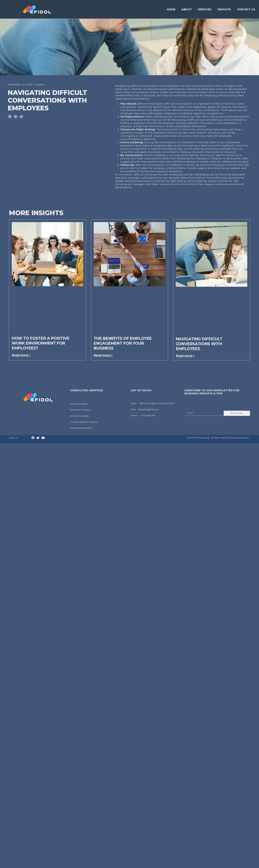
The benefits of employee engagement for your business (123, 343)
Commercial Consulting (81, 428)
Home (171, 9)
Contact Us (246, 9)
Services (205, 9)
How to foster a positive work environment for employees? (41, 343)
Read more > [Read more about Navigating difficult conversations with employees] (185, 356)
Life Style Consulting (79, 416)
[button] (10, 117)
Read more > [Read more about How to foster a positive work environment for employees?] (21, 355)
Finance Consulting (79, 404)
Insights (224, 9)
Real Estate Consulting (80, 410)
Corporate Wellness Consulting (84, 422)
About (187, 9)
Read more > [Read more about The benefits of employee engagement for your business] (103, 355)
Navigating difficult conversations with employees (199, 344)
